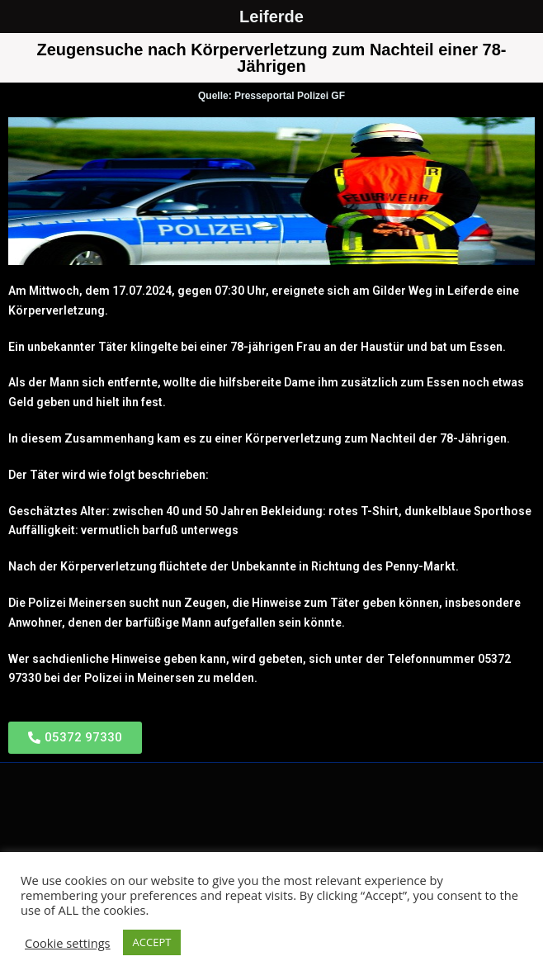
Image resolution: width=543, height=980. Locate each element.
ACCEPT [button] (152, 942)
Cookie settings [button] (68, 943)
